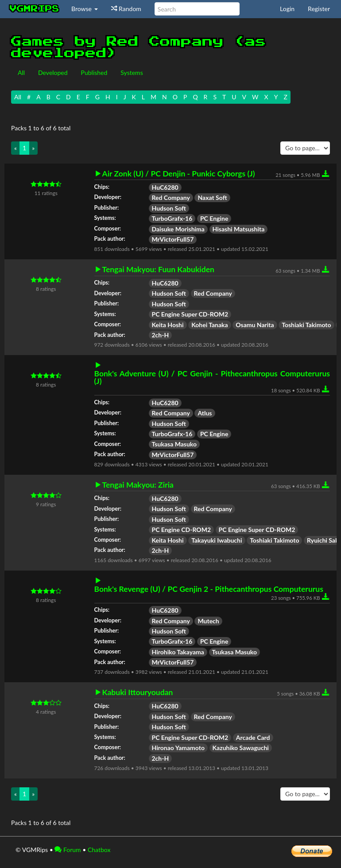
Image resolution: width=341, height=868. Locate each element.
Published (94, 72)
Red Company (171, 197)
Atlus (205, 413)
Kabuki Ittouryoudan (138, 692)
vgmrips (35, 9)
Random (126, 9)
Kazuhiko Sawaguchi (241, 748)
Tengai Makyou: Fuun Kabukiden (158, 270)
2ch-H (161, 335)
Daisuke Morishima (178, 229)
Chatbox (99, 850)
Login (287, 9)
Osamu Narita (255, 325)
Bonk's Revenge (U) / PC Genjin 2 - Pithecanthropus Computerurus (209, 589)
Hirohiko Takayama (178, 652)
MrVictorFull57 (173, 239)
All (21, 72)
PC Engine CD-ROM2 (182, 530)
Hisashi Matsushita (239, 229)
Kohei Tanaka (210, 325)
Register (319, 9)
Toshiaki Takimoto (306, 325)
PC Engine (214, 218)
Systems (132, 72)
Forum (68, 850)
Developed (53, 72)
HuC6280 (165, 187)
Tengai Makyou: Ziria (138, 485)
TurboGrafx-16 (172, 218)
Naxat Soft (212, 197)
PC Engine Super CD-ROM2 (190, 314)
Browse (85, 9)
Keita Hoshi (168, 325)
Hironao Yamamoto (178, 748)
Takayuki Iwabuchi (217, 540)
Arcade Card (253, 737)
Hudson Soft (169, 208)
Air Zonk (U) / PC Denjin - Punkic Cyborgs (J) (179, 174)
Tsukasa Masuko (174, 444)
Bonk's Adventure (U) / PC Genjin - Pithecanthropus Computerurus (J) (212, 377)
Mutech (208, 621)
